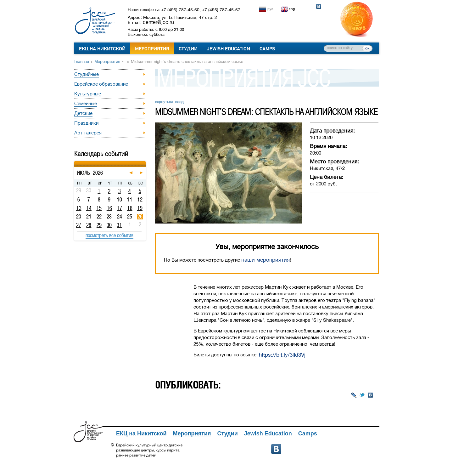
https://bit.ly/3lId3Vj (282, 355)
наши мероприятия (266, 260)
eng (292, 9)
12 (140, 200)
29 (99, 225)
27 (79, 225)
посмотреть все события (109, 235)
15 (99, 208)
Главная (81, 62)
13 (79, 208)
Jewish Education (229, 49)
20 (79, 217)
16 (109, 208)
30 (109, 225)
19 (140, 208)
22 (99, 217)
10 (119, 200)
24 (120, 217)
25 (130, 217)
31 (119, 225)
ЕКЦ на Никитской (102, 49)
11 (130, 200)
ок (367, 48)
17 (119, 208)
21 (89, 217)
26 (140, 217)
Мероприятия (152, 49)
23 (109, 217)
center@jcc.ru (158, 22)
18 (130, 208)
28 (89, 225)
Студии (188, 49)
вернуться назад (169, 102)
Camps (267, 49)
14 (89, 208)
